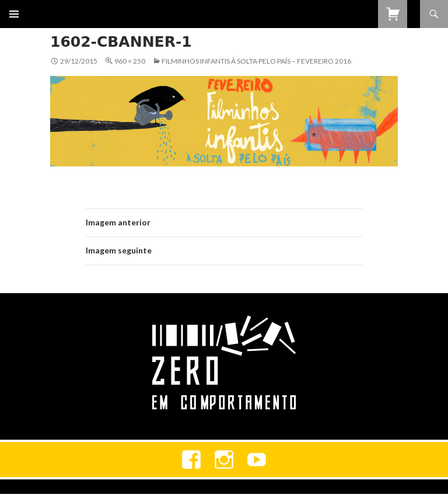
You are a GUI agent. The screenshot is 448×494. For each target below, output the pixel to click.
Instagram (224, 460)
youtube (257, 460)
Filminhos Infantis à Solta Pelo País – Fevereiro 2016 (256, 61)
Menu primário (14, 14)
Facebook (191, 460)
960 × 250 (130, 61)
